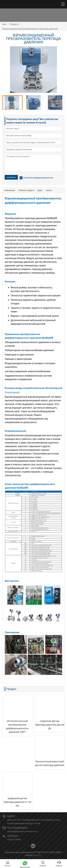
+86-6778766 (14, 840)
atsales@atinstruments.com (22, 831)
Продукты (14, 24)
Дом (4, 24)
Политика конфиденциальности (38, 178)
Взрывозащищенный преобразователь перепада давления (30, 29)
